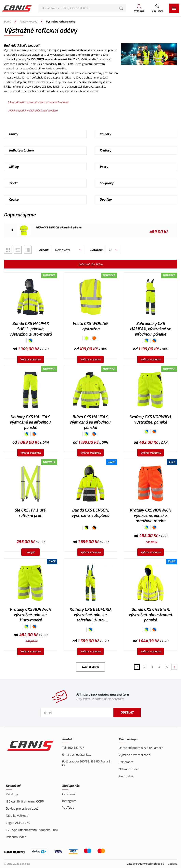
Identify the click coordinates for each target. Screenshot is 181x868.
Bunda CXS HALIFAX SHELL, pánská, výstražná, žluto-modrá (30, 329)
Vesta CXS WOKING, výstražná (90, 326)
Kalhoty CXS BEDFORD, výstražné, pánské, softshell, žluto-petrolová (90, 615)
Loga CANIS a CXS (18, 823)
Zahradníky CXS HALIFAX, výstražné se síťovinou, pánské (150, 329)
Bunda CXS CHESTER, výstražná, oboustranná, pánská (151, 615)
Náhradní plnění (129, 769)
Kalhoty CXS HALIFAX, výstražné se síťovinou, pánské (31, 422)
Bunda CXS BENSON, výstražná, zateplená (90, 513)
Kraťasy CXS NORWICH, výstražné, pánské (150, 420)
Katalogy (12, 794)
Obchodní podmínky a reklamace (141, 748)
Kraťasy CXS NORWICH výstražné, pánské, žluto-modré (31, 615)
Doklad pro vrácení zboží (22, 809)
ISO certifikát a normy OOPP (25, 802)
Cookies (173, 864)
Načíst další (90, 667)
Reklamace (126, 762)
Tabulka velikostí (17, 816)
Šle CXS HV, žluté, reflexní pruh (30, 513)
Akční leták (126, 776)
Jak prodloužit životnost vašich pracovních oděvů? (38, 102)
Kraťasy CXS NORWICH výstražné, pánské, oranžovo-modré (150, 516)
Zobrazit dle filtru (90, 264)
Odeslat (127, 713)
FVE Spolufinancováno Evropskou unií (32, 830)
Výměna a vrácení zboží (135, 755)
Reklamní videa (16, 837)
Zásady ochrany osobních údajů (146, 864)
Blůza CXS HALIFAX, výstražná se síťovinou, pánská (90, 422)
